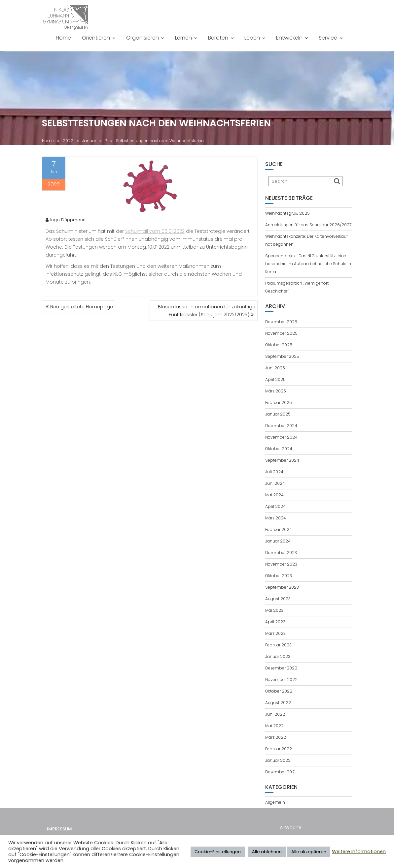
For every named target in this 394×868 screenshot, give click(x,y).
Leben (252, 38)
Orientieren (96, 38)
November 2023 (281, 564)
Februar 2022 (279, 749)
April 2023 (275, 622)
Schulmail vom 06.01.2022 (155, 233)
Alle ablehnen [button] (267, 852)
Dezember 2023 (281, 553)
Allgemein (275, 802)
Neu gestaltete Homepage (82, 307)
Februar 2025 (279, 403)
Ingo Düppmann (66, 221)
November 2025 (281, 333)
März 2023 (275, 633)
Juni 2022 (275, 714)
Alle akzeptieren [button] (309, 852)
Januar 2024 (278, 541)
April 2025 (275, 379)
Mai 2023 (274, 610)
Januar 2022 (278, 760)
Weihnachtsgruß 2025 (287, 213)
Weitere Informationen (359, 852)
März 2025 (276, 391)
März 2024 (276, 518)
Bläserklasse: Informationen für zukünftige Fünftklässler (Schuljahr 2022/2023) (207, 311)
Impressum (59, 833)
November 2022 (281, 680)
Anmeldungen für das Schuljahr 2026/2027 (308, 225)
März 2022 (276, 737)
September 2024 (282, 460)
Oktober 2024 (279, 449)
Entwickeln (289, 38)
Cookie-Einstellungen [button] (218, 852)
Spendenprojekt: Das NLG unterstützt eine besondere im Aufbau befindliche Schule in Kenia (308, 264)
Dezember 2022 (281, 668)
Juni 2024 (275, 483)
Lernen (183, 38)
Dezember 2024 (281, 426)
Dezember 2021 (280, 772)
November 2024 (281, 437)
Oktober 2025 (279, 345)
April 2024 (275, 506)
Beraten (218, 38)
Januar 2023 (278, 656)
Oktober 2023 (279, 576)
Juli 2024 (274, 472)
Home (63, 38)
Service (328, 38)
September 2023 (282, 587)
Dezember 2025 (281, 322)
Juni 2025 (275, 368)
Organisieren (143, 38)
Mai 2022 (274, 726)
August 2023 (278, 599)
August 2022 (278, 703)
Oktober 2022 (279, 691)
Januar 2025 (278, 414)
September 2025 (282, 356)
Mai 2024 (274, 495)
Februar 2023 (278, 645)
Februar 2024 (279, 529)
